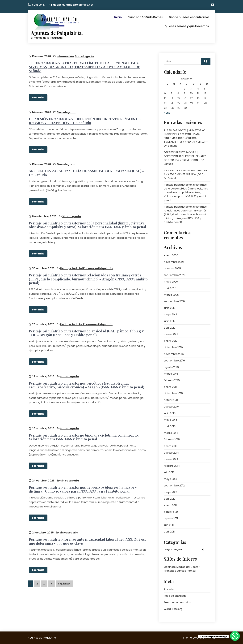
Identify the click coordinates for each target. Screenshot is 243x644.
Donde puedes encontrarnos (189, 17)
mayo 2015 (170, 420)
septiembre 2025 (175, 275)
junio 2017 (170, 321)
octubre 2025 (172, 268)
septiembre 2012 (174, 486)
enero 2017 (171, 341)
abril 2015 (170, 426)
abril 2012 (170, 499)
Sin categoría (83, 55)
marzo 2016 (171, 374)
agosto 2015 (171, 407)
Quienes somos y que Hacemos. (187, 26)
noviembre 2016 (174, 354)
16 (51, 572)
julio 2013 (169, 472)
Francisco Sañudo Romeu (145, 17)
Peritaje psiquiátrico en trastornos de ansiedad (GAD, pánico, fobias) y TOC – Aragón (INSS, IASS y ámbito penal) (85, 326)
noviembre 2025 (174, 262)
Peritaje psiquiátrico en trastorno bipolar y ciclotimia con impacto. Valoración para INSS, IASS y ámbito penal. (83, 428)
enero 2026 (171, 255)
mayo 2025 (171, 282)
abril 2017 (170, 328)
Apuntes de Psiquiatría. (57, 33)
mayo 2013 (170, 479)
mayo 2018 (170, 315)
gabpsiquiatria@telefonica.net (73, 5)
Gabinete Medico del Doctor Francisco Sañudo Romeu (182, 569)
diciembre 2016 (173, 347)
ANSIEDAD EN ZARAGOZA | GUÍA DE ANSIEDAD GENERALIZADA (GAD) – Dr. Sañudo (88, 169)
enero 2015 (171, 446)
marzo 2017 (171, 334)
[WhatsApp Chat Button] (235, 636)
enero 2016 (171, 387)
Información (64, 55)
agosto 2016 (171, 367)
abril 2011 (169, 532)
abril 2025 (170, 288)
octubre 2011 (172, 512)
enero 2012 (171, 505)
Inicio (118, 17)
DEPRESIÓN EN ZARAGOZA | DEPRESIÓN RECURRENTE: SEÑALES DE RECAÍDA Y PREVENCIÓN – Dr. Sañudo (84, 119)
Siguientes (64, 572)
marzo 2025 (171, 295)
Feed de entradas (175, 596)
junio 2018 (170, 308)
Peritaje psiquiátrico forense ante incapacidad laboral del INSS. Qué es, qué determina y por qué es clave (86, 530)
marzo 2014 (171, 459)
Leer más (37, 96)
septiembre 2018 (174, 301)
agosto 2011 (171, 518)
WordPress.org (173, 609)
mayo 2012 (170, 492)
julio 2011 (169, 525)
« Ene (167, 113)
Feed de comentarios (177, 602)
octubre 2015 (172, 400)
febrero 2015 (172, 440)
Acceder (169, 589)
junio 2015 (170, 413)
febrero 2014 (172, 466)
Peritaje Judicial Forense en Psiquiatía (85, 263)
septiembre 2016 (174, 361)
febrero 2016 (172, 380)
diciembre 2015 (173, 393)
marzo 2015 (171, 433)
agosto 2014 (171, 453)
